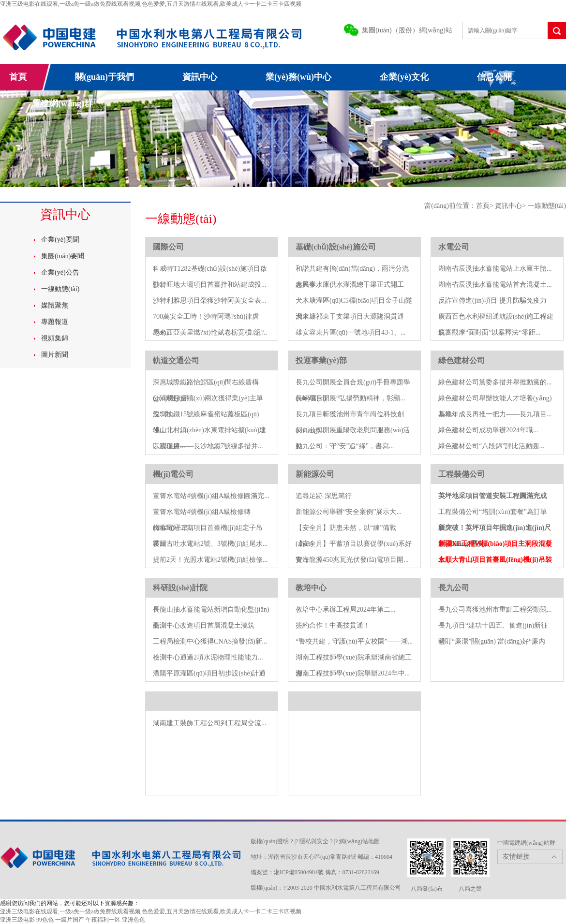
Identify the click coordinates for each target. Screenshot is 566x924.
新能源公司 (315, 474)
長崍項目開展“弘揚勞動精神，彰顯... (350, 398)
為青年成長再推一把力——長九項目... (495, 414)
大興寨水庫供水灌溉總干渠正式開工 (350, 285)
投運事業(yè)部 (321, 360)
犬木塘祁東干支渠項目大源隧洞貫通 (350, 316)
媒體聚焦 (55, 305)
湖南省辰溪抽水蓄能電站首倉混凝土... (495, 285)
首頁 (18, 77)
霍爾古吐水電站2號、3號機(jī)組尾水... (210, 544)
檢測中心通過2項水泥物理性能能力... (208, 657)
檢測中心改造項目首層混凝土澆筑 (204, 625)
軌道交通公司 (176, 360)
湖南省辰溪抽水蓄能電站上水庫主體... (495, 269)
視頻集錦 (55, 338)
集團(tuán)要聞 (63, 256)
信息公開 (494, 77)
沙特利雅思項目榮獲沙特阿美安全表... (210, 301)
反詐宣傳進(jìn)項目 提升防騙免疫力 (492, 301)
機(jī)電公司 (173, 474)
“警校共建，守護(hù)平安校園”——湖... (354, 641)
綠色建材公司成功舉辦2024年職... (488, 430)
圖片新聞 (55, 355)
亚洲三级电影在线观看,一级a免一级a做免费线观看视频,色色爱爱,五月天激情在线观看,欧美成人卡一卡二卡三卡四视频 (151, 4)
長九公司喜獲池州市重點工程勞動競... (495, 609)
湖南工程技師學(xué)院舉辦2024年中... (353, 673)
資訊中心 (200, 77)
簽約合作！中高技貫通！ (333, 625)
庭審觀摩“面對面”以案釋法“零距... (489, 332)
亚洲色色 (134, 920)
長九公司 (454, 588)
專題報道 (55, 322)
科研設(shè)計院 (180, 588)
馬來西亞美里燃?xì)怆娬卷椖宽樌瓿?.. (210, 332)
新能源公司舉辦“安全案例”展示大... (349, 512)
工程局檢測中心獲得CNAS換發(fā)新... (210, 641)
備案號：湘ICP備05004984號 (287, 872)
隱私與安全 (314, 841)
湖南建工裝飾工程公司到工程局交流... (210, 723)
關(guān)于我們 (104, 77)
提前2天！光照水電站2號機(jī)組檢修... (210, 560)
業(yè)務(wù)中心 (298, 77)
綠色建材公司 (462, 360)
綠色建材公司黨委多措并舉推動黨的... (495, 382)
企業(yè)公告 (60, 272)
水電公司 (454, 247)
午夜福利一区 (103, 920)
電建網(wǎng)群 (62, 103)
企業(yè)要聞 (60, 240)
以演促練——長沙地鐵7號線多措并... (208, 446)
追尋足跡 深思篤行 (324, 496)
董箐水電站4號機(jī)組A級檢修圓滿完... (211, 496)
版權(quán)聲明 (270, 841)
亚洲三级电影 (17, 920)
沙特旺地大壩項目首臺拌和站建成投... (210, 285)
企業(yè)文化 (404, 77)
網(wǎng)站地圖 (359, 841)
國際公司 (168, 247)
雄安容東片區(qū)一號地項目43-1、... (351, 332)
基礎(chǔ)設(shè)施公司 (336, 247)
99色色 (45, 920)
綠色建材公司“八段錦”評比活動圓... (491, 446)
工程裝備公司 (462, 474)
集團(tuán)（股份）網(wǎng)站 (407, 30)
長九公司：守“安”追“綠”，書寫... (345, 446)
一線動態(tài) (60, 289)
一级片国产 (70, 920)
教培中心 (311, 588)
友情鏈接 (516, 857)
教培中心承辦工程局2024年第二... (346, 609)
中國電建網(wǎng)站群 (526, 843)
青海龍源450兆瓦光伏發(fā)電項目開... (352, 560)
